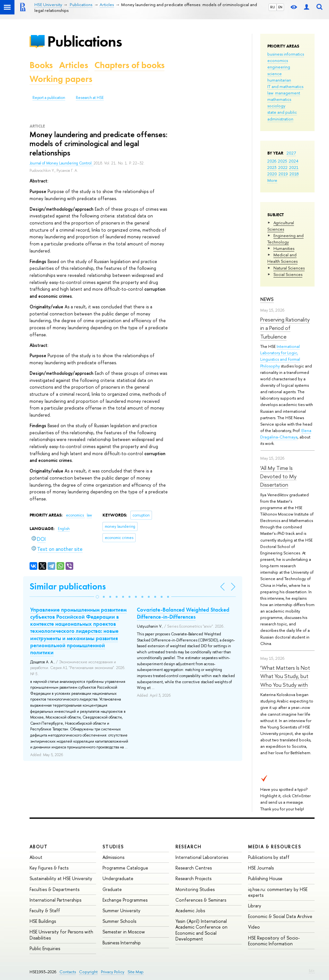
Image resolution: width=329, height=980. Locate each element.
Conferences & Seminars (201, 900)
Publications (84, 41)
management (288, 93)
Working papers (61, 79)
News (267, 299)
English (64, 529)
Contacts (68, 972)
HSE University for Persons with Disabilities (61, 935)
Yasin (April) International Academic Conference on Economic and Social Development (201, 930)
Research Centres (194, 868)
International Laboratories (202, 857)
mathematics (279, 99)
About (39, 847)
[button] (97, 597)
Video (254, 927)
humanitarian (279, 80)
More (272, 180)
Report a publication (49, 98)
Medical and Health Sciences (282, 258)
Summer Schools (119, 921)
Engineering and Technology (285, 239)
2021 (294, 167)
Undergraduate (118, 878)
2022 (283, 167)
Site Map (136, 972)
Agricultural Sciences (281, 226)
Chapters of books (129, 65)
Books (41, 65)
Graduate (112, 889)
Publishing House (265, 878)
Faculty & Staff (45, 910)
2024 (294, 161)
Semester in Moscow (124, 932)
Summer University (121, 910)
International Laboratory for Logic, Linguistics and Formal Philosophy (280, 356)
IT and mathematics (285, 86)
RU (273, 7)
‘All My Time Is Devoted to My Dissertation (278, 476)
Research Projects (193, 878)
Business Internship (122, 943)
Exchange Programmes (125, 900)
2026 (272, 161)
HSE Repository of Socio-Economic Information (274, 941)
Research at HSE (90, 98)
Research (189, 847)
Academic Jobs (190, 910)
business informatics (286, 54)
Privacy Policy (113, 972)
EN (280, 7)
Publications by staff (269, 857)
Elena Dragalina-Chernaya (286, 434)
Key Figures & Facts (49, 868)
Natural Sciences (289, 268)
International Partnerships (55, 900)
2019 (283, 174)
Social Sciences (288, 274)
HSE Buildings (43, 921)
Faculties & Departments (54, 889)
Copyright (88, 972)
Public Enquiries (45, 948)
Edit (312, 971)
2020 (272, 174)
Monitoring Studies (195, 889)
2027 (291, 153)
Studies (113, 847)
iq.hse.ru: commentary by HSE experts (278, 892)
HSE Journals (261, 868)
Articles (74, 65)
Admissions (113, 857)
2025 (283, 161)
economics (278, 60)
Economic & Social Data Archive (280, 916)
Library (255, 906)
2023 (272, 167)
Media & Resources (275, 847)
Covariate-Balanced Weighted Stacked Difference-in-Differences (183, 613)
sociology (276, 106)
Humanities (284, 248)
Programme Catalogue (125, 868)
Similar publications (68, 586)
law (270, 93)
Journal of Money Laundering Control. (62, 163)
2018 (294, 174)
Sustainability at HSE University (61, 878)
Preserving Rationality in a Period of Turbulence (285, 328)
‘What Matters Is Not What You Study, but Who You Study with (285, 676)
